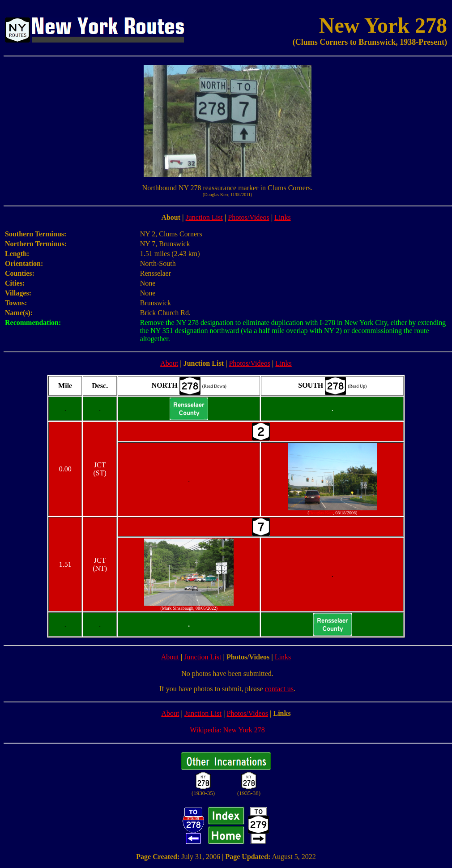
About (169, 363)
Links (282, 217)
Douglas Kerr (321, 513)
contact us (279, 689)
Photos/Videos (248, 217)
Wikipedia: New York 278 (227, 730)
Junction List (204, 217)
